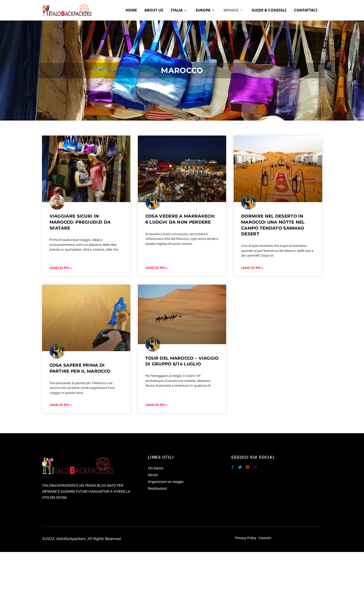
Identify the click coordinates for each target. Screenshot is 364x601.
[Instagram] (255, 465)
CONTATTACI (306, 10)
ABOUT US (154, 10)
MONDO (234, 10)
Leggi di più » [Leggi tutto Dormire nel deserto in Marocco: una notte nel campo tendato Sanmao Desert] (252, 268)
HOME (131, 10)
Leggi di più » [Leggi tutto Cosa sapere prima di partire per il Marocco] (61, 405)
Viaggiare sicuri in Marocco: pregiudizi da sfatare (80, 222)
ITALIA (179, 10)
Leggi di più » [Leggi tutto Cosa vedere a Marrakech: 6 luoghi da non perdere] (156, 268)
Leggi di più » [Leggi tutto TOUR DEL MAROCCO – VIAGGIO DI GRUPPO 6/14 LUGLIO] (156, 405)
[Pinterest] (247, 465)
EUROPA (206, 10)
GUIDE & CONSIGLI (269, 10)
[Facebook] (232, 465)
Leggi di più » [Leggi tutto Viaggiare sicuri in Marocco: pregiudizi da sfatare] (61, 268)
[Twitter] (240, 465)
